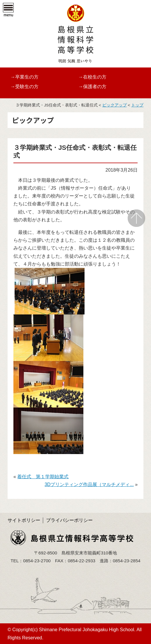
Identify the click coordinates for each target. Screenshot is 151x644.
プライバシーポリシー (69, 520)
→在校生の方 (92, 77)
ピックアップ (115, 105)
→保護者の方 (92, 87)
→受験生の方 (24, 87)
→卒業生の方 (24, 77)
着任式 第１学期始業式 (43, 477)
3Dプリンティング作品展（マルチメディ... (89, 484)
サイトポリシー (24, 520)
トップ (137, 105)
